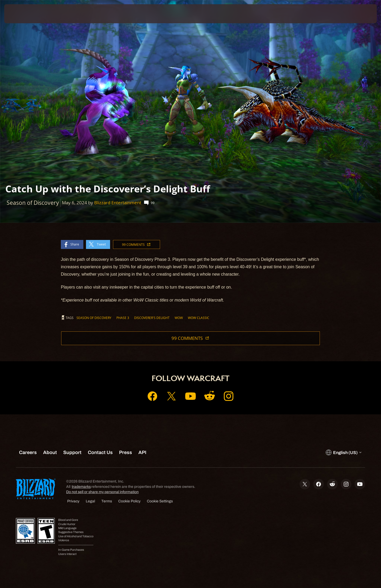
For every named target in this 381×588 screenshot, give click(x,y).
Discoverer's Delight (152, 318)
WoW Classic (199, 318)
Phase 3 (123, 318)
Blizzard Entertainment (118, 203)
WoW (179, 318)
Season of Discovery (94, 318)
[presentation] (24, 14)
